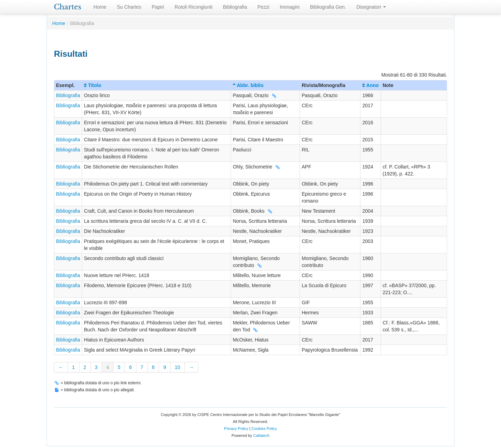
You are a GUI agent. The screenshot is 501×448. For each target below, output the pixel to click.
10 (177, 367)
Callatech (261, 435)
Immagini (290, 7)
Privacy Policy (236, 429)
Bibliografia (235, 7)
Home (100, 7)
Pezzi (263, 7)
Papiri (158, 7)
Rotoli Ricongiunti (194, 7)
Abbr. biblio (248, 85)
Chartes (68, 7)
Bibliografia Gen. (328, 7)
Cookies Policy (264, 429)
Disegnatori (371, 7)
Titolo (93, 85)
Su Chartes (129, 7)
